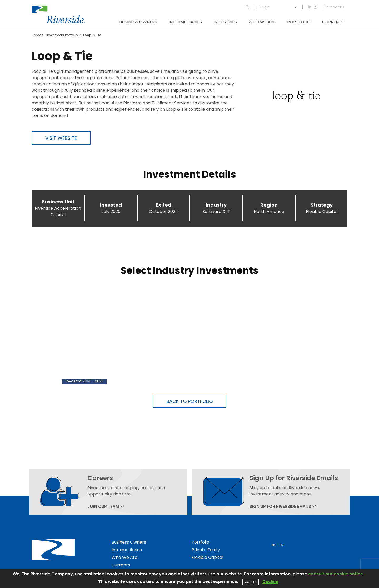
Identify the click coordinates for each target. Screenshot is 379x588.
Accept (251, 582)
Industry (216, 205)
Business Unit (58, 202)
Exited (164, 205)
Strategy (322, 205)
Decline (270, 582)
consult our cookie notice (336, 574)
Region (269, 205)
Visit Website (61, 138)
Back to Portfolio (189, 401)
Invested (111, 205)
